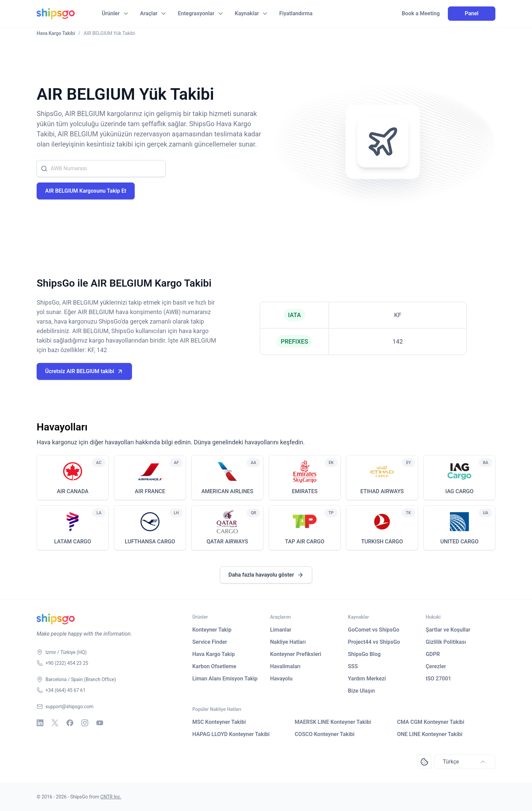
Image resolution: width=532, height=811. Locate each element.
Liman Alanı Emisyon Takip (225, 679)
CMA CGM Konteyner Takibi (431, 722)
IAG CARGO (459, 491)
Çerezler (436, 666)
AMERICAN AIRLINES (227, 491)
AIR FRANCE (150, 491)
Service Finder (210, 642)
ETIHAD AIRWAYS (382, 491)
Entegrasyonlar (196, 13)
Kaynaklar (247, 13)
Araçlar (149, 13)
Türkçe (465, 762)
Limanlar (281, 630)
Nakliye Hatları (288, 642)
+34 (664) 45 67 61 (65, 690)
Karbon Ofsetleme (214, 666)
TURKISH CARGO (382, 542)
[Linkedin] (40, 723)
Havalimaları (285, 666)
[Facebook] (70, 723)
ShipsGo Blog (364, 654)
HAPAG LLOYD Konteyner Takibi (231, 734)
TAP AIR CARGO (305, 542)
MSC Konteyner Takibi (219, 722)
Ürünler (111, 13)
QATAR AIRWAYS (227, 542)
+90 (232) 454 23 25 (67, 663)
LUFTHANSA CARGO (150, 542)
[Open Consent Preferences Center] (424, 762)
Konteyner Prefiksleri (296, 654)
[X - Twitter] (55, 723)
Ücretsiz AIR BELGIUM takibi (84, 371)
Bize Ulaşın (361, 691)
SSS (353, 666)
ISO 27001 (439, 679)
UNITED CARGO (459, 542)
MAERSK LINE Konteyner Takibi (333, 722)
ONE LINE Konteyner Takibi (430, 734)
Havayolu (281, 679)
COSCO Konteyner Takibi (324, 734)
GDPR (433, 654)
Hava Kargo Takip (214, 654)
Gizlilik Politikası (446, 642)
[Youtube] (100, 723)
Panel (472, 13)
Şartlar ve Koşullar (448, 630)
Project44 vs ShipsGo (374, 642)
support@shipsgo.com (69, 707)
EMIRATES (305, 491)
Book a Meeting (421, 14)
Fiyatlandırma (296, 13)
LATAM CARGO (72, 542)
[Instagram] (85, 723)
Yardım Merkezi (367, 679)
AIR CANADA (72, 491)
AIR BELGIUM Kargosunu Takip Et (86, 191)
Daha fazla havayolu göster (266, 575)
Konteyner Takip (212, 630)
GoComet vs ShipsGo (374, 630)
